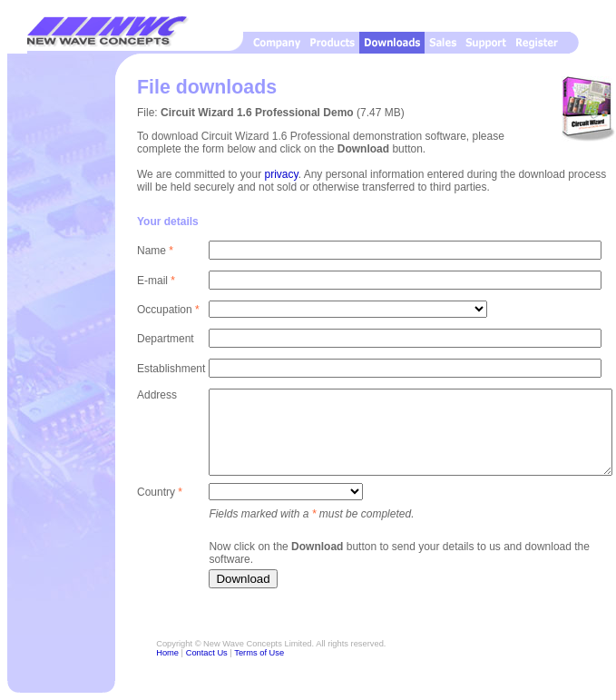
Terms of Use (259, 653)
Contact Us (207, 653)
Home (167, 653)
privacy (282, 174)
